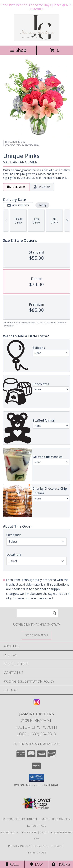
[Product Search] (37, 613)
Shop (18, 50)
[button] (36, 778)
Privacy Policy (19, 846)
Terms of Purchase (48, 846)
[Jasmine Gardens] (37, 40)
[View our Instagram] (37, 704)
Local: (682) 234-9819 (37, 734)
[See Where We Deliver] (37, 635)
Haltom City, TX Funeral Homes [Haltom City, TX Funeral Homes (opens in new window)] (25, 819)
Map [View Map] (37, 864)
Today (42, 205)
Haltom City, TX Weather (19, 832)
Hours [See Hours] (61, 864)
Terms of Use (37, 852)
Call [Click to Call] (12, 864)
